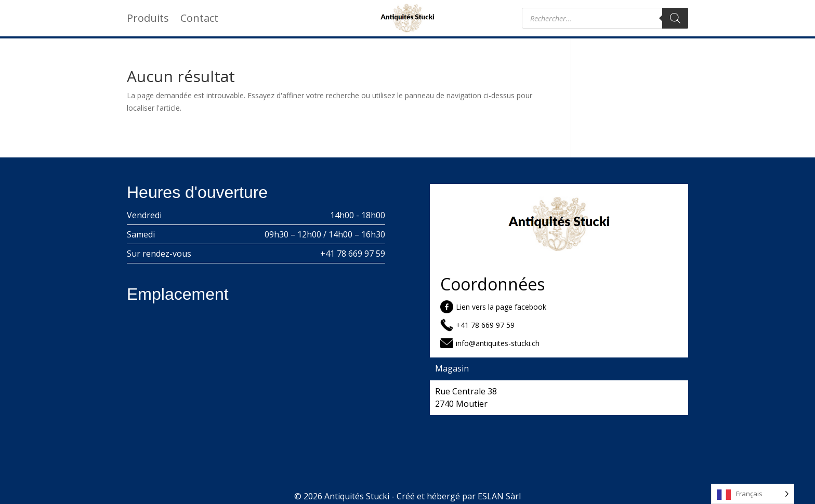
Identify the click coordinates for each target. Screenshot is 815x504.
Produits (148, 20)
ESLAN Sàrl (499, 496)
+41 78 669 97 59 (353, 254)
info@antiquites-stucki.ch (498, 343)
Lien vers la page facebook (501, 307)
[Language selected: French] (753, 494)
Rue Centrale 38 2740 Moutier (466, 397)
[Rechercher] (675, 18)
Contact (199, 20)
